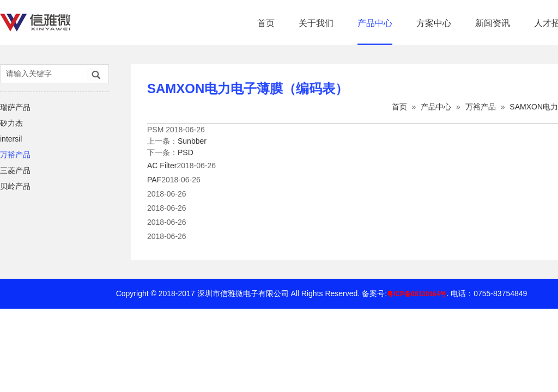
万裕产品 (15, 155)
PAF (154, 180)
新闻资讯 (493, 23)
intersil (11, 139)
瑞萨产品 (15, 107)
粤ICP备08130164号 (417, 294)
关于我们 (316, 23)
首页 (266, 23)
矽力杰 (11, 123)
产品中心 (375, 23)
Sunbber (192, 141)
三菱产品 (15, 170)
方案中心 (434, 23)
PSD (186, 152)
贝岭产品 (15, 186)
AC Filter (162, 166)
